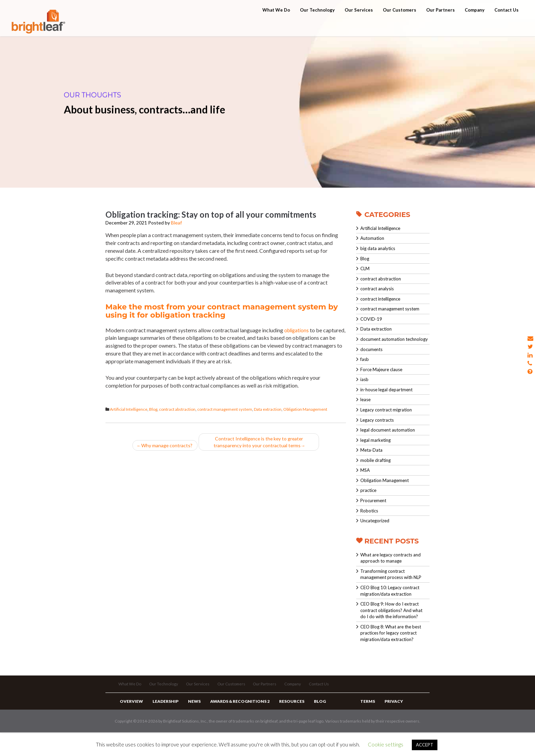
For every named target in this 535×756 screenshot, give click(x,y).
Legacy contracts (377, 420)
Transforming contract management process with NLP (391, 574)
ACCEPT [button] (425, 745)
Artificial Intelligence (129, 409)
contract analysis (377, 289)
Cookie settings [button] (386, 744)
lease (365, 399)
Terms (367, 718)
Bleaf (176, 223)
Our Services (359, 25)
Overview (130, 718)
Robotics (369, 511)
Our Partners (440, 25)
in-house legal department (386, 390)
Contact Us (507, 25)
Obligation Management (305, 409)
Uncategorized (375, 521)
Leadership (162, 718)
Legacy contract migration (386, 410)
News (189, 718)
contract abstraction (177, 409)
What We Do (276, 25)
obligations (298, 330)
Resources (281, 718)
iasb (364, 379)
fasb (365, 359)
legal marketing (375, 440)
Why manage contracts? (165, 446)
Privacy (390, 718)
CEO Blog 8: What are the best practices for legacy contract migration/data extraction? (391, 633)
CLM (365, 268)
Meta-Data (371, 450)
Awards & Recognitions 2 (232, 718)
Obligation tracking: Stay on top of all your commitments (211, 214)
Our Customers (400, 25)
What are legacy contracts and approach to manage (391, 558)
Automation (372, 238)
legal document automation (388, 430)
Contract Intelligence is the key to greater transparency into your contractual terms (262, 443)
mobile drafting (375, 460)
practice (368, 490)
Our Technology (317, 25)
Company (475, 25)
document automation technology (394, 339)
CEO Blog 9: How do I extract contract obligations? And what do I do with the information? (391, 610)
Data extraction (268, 409)
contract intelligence (380, 299)
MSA (365, 470)
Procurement (373, 500)
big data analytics (378, 248)
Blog (153, 409)
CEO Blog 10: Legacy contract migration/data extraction (390, 591)
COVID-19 (371, 319)
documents (371, 349)
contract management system (225, 409)
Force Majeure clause (381, 369)
